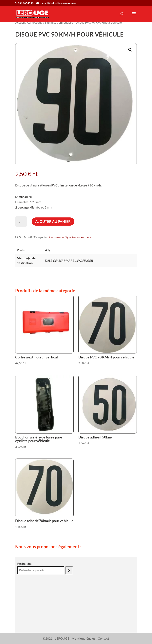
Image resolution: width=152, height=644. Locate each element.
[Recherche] (69, 570)
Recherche (24, 563)
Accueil (20, 22)
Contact (103, 638)
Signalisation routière (59, 22)
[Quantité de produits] (21, 222)
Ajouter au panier (53, 221)
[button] (130, 50)
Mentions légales (84, 638)
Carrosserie (35, 22)
